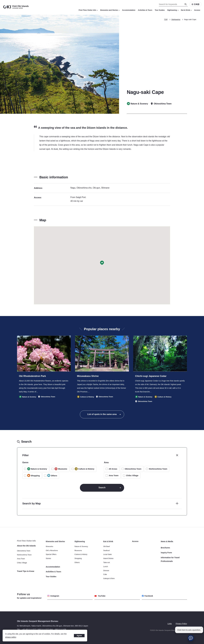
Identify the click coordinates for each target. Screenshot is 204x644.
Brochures (165, 548)
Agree (79, 636)
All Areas (113, 469)
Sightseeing (173, 10)
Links (170, 624)
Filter (26, 455)
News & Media (167, 541)
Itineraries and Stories (110, 10)
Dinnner (106, 570)
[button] (102, 263)
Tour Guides (160, 10)
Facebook (147, 596)
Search (102, 488)
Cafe (105, 574)
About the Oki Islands (26, 546)
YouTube (100, 596)
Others (77, 562)
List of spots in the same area (102, 414)
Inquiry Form (166, 553)
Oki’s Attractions (52, 550)
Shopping (78, 558)
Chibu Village (132, 475)
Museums (78, 550)
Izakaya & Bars (109, 578)
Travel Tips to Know (26, 571)
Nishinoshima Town (158, 469)
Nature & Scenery (81, 546)
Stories (48, 558)
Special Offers (51, 554)
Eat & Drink (186, 10)
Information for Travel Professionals (170, 559)
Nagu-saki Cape (190, 19)
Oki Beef (107, 546)
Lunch (106, 566)
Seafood (106, 550)
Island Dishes (108, 558)
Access (197, 10)
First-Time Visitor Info (88, 10)
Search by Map (32, 503)
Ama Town (114, 475)
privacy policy (11, 637)
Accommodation (129, 10)
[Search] (186, 4)
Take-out (107, 562)
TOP (166, 19)
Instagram (53, 596)
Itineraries (50, 546)
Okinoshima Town (133, 469)
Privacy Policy (181, 624)
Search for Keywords (0, 0)
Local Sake (107, 554)
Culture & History (81, 554)
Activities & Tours (145, 10)
